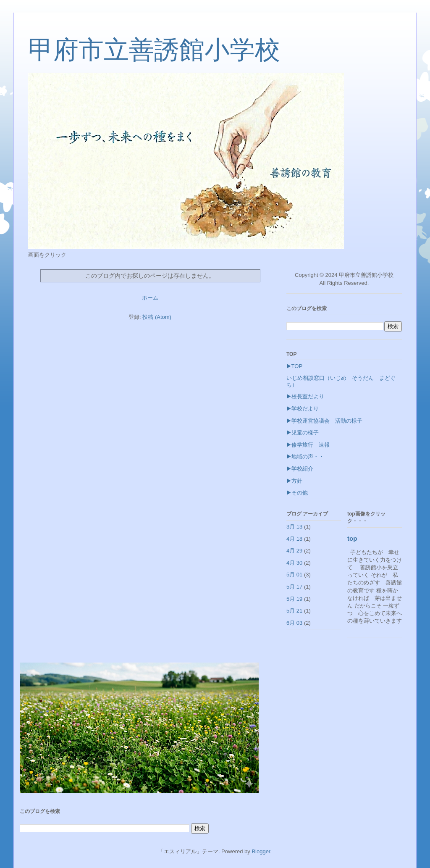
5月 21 (294, 611)
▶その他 (297, 493)
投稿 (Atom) (157, 317)
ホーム (150, 298)
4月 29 (294, 551)
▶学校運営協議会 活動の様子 (324, 421)
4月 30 (294, 563)
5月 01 (294, 575)
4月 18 (294, 539)
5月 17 (294, 587)
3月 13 (294, 527)
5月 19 (294, 599)
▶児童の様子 (303, 433)
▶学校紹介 (300, 469)
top (352, 538)
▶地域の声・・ (305, 456)
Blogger (261, 851)
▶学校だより (303, 409)
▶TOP (294, 366)
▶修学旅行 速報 (311, 445)
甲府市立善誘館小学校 (154, 50)
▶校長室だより (305, 396)
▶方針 (294, 481)
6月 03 (294, 623)
